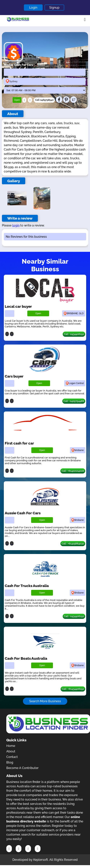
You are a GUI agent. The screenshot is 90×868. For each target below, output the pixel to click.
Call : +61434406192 (73, 689)
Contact (12, 757)
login (16, 225)
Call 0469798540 (44, 100)
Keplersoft (41, 860)
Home (11, 746)
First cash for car (19, 443)
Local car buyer (18, 306)
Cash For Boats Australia (26, 658)
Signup (54, 8)
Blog (10, 762)
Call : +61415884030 (73, 544)
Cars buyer (14, 376)
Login (33, 8)
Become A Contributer (22, 768)
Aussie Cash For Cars (23, 513)
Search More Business (45, 701)
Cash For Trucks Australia (27, 586)
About (11, 751)
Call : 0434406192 (74, 334)
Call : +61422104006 (73, 471)
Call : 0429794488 (74, 401)
